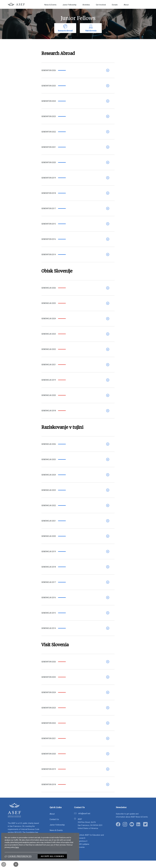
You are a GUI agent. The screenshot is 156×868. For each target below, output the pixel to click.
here (17, 847)
